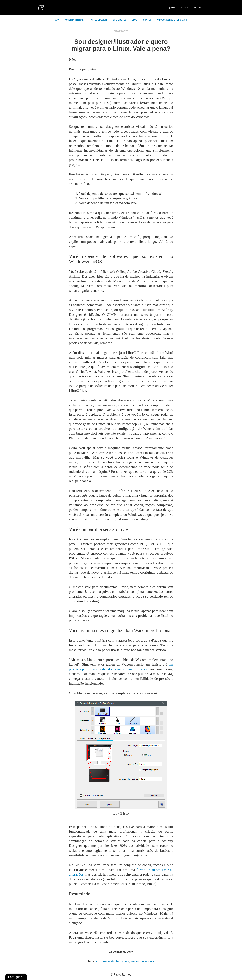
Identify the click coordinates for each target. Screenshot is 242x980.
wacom (136, 961)
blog (134, 20)
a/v (57, 20)
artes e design (99, 20)
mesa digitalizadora (116, 961)
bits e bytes (119, 20)
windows (148, 961)
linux (99, 961)
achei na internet (75, 20)
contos (147, 20)
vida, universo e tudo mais (172, 20)
